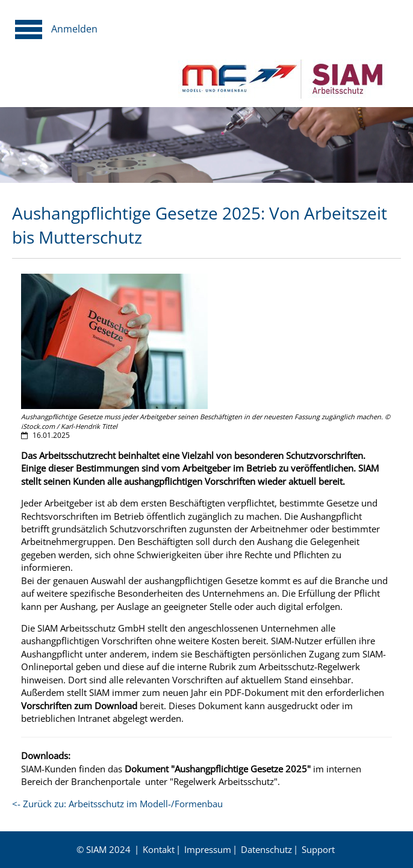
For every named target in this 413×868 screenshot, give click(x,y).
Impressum (208, 849)
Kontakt (159, 849)
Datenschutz (266, 849)
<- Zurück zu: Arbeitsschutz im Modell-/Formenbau (117, 804)
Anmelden (74, 29)
